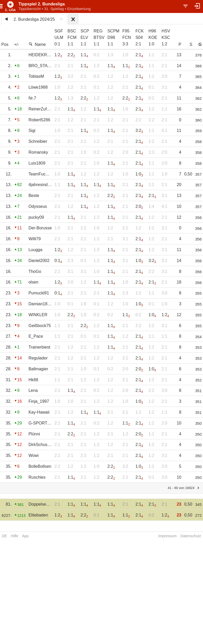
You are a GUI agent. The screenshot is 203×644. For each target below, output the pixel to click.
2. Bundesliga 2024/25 (34, 19)
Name (37, 44)
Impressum (167, 536)
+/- (16, 44)
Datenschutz (191, 536)
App (25, 536)
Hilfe (15, 536)
